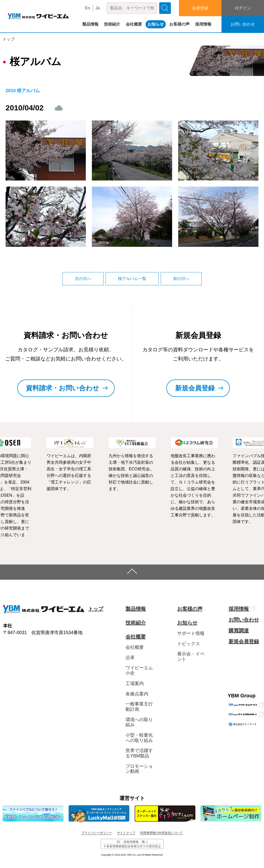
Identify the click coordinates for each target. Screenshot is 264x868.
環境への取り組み (139, 722)
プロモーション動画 (139, 769)
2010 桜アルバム (23, 91)
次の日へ (83, 279)
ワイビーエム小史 (139, 670)
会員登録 (200, 8)
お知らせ (156, 24)
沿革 (130, 658)
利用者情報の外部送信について (161, 833)
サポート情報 (191, 633)
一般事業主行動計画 (139, 707)
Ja (98, 8)
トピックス (189, 644)
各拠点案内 (137, 694)
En (88, 8)
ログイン (243, 8)
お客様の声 (179, 24)
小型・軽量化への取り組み (139, 738)
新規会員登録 (244, 641)
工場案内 (135, 683)
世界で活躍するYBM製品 (139, 753)
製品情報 (90, 24)
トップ (9, 39)
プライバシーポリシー (97, 833)
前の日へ (181, 279)
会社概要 (134, 24)
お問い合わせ (243, 24)
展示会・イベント (191, 657)
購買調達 (239, 631)
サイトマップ (126, 833)
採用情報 (203, 24)
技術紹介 (112, 24)
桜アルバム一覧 (132, 279)
